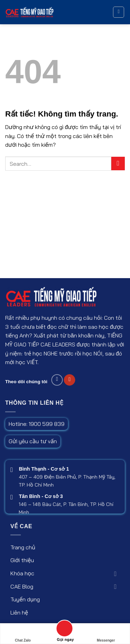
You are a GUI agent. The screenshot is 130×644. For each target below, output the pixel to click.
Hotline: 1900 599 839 (37, 424)
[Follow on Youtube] (70, 380)
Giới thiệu (22, 560)
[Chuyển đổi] (115, 574)
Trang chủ (23, 547)
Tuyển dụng (25, 599)
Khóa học (22, 573)
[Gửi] (118, 164)
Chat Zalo (23, 634)
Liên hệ (19, 612)
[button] (119, 12)
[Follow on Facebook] (57, 380)
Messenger (106, 634)
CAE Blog (22, 586)
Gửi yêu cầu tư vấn (33, 441)
